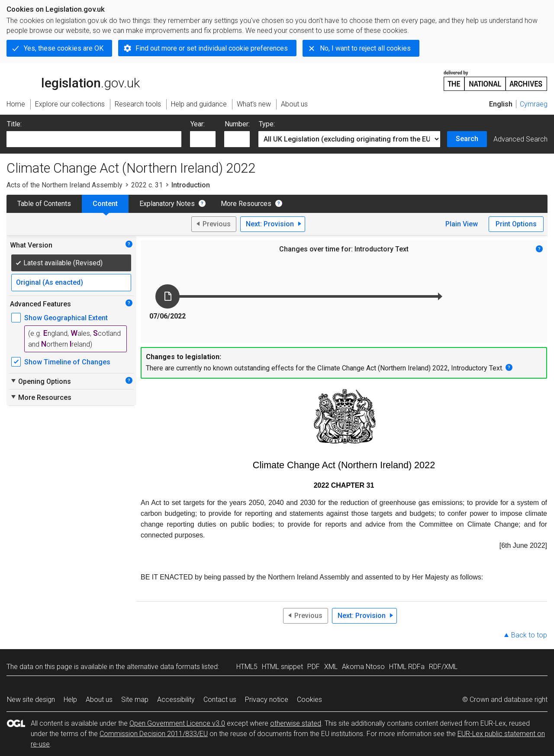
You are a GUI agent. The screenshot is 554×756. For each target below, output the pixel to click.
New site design (31, 700)
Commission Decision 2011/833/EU (154, 734)
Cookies (309, 700)
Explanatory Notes (167, 204)
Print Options (516, 224)
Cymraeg (534, 104)
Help (70, 700)
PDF (314, 667)
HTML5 (247, 667)
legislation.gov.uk (73, 80)
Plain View (462, 224)
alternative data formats (163, 667)
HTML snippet (282, 667)
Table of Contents (44, 204)
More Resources (246, 204)
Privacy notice (267, 700)
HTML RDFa (407, 667)
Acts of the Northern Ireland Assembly (64, 185)
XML (331, 667)
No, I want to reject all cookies (365, 48)
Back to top (529, 635)
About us (99, 700)
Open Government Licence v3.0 (177, 723)
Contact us (220, 700)
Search (467, 139)
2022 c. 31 (147, 185)
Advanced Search (520, 139)
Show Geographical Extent (66, 318)
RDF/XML (443, 667)
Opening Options (40, 381)
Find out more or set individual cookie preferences (212, 48)
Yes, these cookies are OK (64, 48)
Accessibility (176, 700)
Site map (135, 700)
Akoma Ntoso (363, 667)
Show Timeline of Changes (67, 362)
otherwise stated (296, 723)
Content (105, 204)
